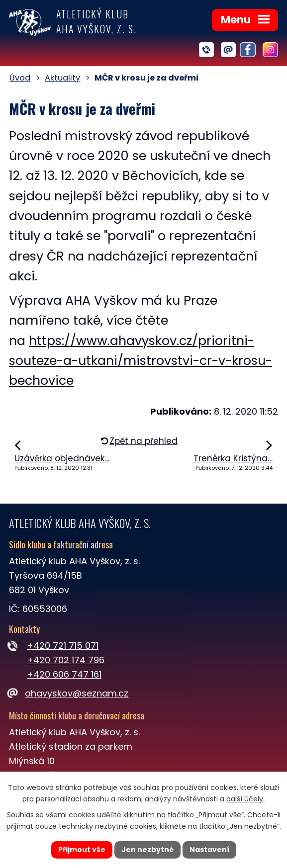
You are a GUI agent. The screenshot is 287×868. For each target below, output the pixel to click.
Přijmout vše (82, 850)
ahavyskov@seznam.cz (69, 693)
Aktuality (62, 78)
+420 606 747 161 (64, 674)
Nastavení (209, 850)
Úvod (20, 78)
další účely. (245, 799)
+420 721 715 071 (63, 646)
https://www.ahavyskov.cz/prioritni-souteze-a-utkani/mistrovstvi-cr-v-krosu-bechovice (141, 361)
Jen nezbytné (147, 850)
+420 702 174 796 (66, 660)
